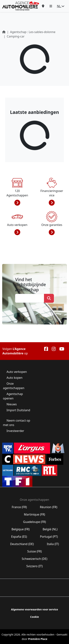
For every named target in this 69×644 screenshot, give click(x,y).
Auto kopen (14, 378)
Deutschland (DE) (22, 544)
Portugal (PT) (49, 537)
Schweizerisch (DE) (34, 559)
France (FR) (19, 507)
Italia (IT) (53, 544)
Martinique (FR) (34, 514)
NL (61, 6)
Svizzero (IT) (34, 566)
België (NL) (50, 529)
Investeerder (15, 431)
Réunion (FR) (49, 507)
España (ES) (19, 537)
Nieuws (12, 404)
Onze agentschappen (14, 386)
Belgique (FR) (21, 529)
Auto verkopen (17, 372)
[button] (51, 6)
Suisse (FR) (35, 551)
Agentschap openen (13, 396)
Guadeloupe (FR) (34, 522)
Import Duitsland (18, 410)
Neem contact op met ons (17, 423)
